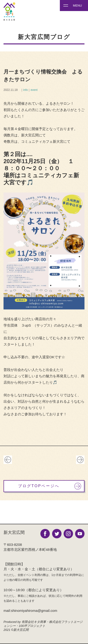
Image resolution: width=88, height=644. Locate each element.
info (25, 90)
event (34, 90)
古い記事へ (8, 460)
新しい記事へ (80, 460)
